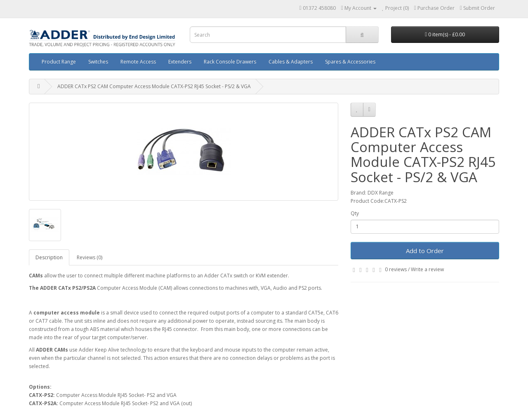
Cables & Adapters (291, 62)
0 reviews (396, 269)
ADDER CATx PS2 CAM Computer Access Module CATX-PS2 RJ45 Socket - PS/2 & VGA (154, 86)
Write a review (427, 269)
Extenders (180, 62)
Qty (355, 213)
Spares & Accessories (350, 62)
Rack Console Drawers (230, 62)
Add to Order (425, 251)
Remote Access (138, 62)
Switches (98, 62)
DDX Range (381, 193)
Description (49, 257)
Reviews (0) (90, 257)
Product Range (59, 62)
